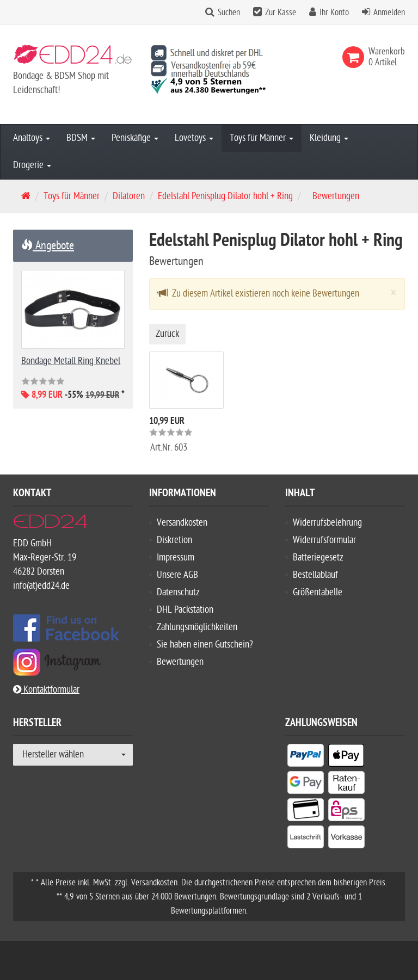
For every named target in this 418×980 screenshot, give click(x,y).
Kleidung (329, 138)
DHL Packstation (185, 610)
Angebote (48, 245)
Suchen (229, 13)
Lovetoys (194, 138)
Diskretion (174, 540)
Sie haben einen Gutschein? (205, 645)
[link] (355, 57)
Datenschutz (178, 592)
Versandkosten (182, 523)
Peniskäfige (135, 138)
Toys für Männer (262, 138)
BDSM (81, 138)
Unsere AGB (177, 575)
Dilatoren (129, 196)
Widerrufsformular (324, 540)
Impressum (176, 557)
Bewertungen (180, 662)
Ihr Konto (334, 13)
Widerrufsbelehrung (327, 523)
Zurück (167, 334)
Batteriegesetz (318, 557)
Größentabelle (318, 592)
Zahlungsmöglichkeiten (197, 627)
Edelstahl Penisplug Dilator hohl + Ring (225, 196)
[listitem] (306, 757)
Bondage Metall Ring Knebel (71, 361)
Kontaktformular (46, 690)
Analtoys (32, 138)
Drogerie (32, 165)
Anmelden (389, 13)
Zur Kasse (281, 13)
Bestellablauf (315, 575)
